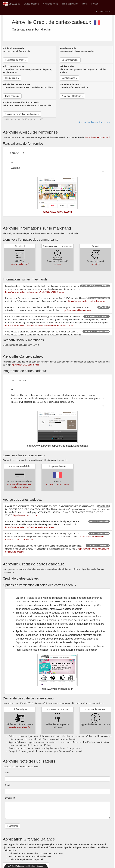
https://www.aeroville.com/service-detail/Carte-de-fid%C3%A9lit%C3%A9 (39, 326)
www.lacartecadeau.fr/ (20, 727)
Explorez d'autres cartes (57, 484)
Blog (84, 4)
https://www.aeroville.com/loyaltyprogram (87, 301)
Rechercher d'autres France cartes (95, 122)
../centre (58, 264)
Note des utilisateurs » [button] (72, 96)
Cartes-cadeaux (31, 4)
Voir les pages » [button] (69, 78)
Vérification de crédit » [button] (15, 60)
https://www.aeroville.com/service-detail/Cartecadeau (30, 527)
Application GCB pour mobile (25, 365)
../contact (95, 264)
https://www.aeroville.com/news (76, 310)
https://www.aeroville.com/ (97, 137)
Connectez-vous (104, 11)
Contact (95, 4)
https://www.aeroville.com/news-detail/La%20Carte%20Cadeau (35, 292)
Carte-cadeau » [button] (12, 96)
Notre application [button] (70, 4)
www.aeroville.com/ (20, 264)
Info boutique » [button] (12, 78)
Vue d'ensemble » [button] (70, 60)
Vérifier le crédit (50, 4)
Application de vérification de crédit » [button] (22, 114)
